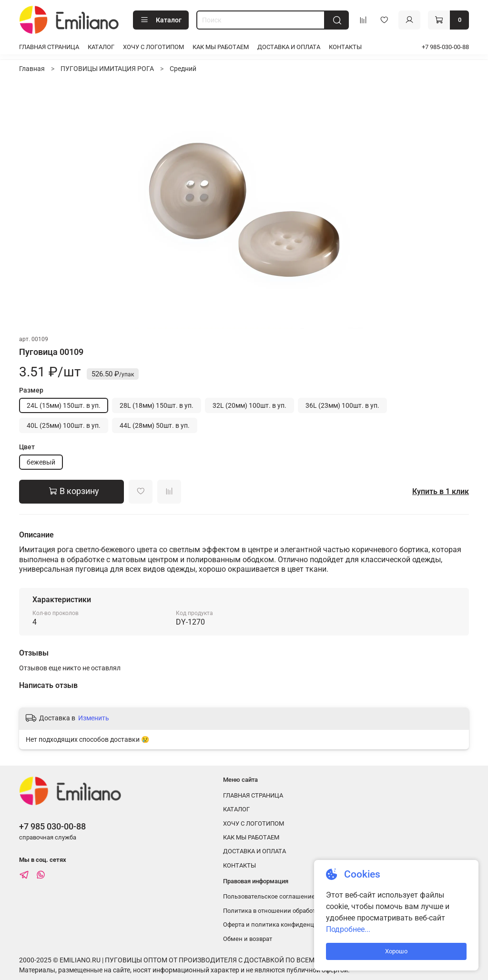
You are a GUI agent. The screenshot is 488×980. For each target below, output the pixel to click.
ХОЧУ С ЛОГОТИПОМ (153, 47)
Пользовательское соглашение (269, 896)
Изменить (94, 718)
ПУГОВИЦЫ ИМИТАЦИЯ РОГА (107, 69)
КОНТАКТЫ (345, 47)
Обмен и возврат (248, 939)
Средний (183, 69)
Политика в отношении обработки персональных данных (307, 911)
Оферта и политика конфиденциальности (284, 924)
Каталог (161, 20)
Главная (32, 69)
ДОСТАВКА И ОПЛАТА (289, 47)
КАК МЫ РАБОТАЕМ (221, 47)
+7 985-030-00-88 (445, 47)
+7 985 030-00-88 (52, 826)
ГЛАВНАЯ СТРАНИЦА (49, 47)
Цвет (27, 447)
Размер (31, 390)
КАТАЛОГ (101, 47)
